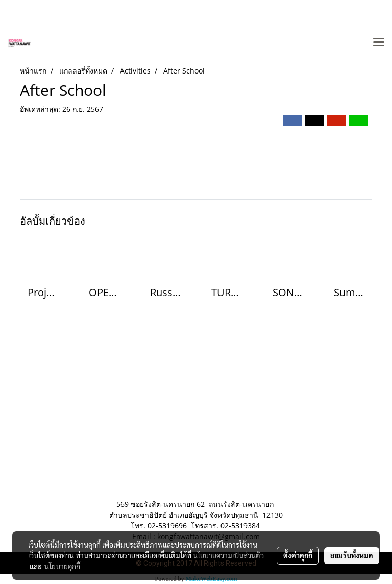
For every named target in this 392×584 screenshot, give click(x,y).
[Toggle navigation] (379, 43)
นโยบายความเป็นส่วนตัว (228, 555)
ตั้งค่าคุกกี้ (298, 555)
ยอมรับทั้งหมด (352, 555)
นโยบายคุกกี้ (62, 566)
